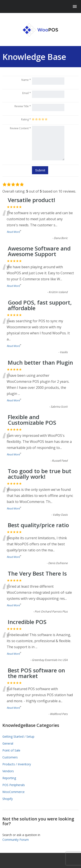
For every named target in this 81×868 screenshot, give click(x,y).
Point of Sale (11, 750)
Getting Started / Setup (18, 736)
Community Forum (16, 840)
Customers (10, 757)
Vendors (8, 771)
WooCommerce (13, 792)
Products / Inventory (17, 764)
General (8, 743)
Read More (13, 232)
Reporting (9, 778)
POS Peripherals (14, 785)
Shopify (8, 799)
